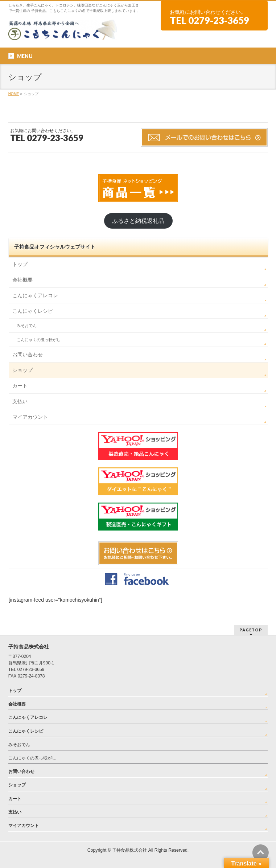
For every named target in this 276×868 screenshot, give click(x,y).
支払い (20, 401)
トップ (20, 264)
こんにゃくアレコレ (35, 295)
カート (20, 386)
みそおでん (27, 325)
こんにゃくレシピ (33, 311)
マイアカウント (30, 417)
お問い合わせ (28, 355)
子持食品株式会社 (129, 850)
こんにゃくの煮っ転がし (39, 340)
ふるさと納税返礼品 (138, 221)
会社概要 (22, 280)
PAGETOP (251, 630)
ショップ (22, 370)
